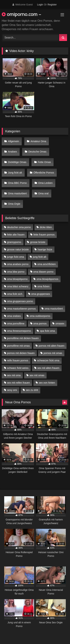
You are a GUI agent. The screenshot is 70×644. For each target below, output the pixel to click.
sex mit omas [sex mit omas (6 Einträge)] (37, 375)
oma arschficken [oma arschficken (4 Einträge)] (47, 264)
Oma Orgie (14, 204)
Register (52, 5)
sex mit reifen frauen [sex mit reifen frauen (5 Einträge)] (18, 383)
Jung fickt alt (15, 173)
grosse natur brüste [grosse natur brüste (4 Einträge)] (18, 249)
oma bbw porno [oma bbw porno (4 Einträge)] (16, 272)
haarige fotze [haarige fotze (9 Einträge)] (45, 249)
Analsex (13, 152)
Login (40, 5)
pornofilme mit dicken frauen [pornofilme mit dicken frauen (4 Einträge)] (23, 338)
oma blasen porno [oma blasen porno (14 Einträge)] (43, 272)
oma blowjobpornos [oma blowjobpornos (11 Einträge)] (48, 279)
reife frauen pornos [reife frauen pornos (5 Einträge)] (18, 360)
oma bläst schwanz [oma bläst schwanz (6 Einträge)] (18, 286)
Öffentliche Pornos (44, 173)
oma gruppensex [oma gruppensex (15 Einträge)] (41, 294)
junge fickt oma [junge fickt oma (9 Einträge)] (15, 257)
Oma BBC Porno (17, 183)
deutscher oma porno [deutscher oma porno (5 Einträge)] (19, 227)
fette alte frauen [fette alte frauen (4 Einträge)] (16, 235)
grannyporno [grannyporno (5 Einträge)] (14, 242)
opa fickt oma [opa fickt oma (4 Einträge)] (47, 331)
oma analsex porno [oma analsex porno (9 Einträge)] (18, 264)
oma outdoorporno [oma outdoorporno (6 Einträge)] (40, 316)
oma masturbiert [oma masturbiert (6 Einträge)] (54, 309)
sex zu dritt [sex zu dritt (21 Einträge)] (32, 390)
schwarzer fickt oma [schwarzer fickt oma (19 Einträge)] (48, 360)
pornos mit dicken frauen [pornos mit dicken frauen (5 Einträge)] (21, 353)
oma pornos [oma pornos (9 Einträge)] (40, 323)
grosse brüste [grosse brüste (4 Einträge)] (38, 242)
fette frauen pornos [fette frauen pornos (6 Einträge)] (44, 235)
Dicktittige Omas (17, 162)
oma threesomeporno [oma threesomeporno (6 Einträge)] (19, 331)
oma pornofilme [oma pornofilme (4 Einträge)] (16, 323)
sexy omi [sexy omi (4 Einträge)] (12, 390)
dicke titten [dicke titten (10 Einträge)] (46, 227)
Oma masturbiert (17, 193)
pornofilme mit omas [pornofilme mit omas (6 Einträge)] (18, 346)
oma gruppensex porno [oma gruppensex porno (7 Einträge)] (20, 301)
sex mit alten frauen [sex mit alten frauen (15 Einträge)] (48, 368)
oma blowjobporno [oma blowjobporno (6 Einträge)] (17, 279)
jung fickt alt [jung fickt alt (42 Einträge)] (40, 257)
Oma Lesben (45, 183)
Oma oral (43, 193)
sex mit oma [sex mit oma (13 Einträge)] (14, 375)
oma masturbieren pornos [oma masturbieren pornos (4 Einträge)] (21, 309)
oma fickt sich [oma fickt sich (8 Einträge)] (15, 294)
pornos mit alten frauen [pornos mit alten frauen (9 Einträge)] (52, 346)
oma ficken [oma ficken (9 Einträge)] (43, 286)
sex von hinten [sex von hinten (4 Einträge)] (47, 383)
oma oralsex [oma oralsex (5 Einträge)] (14, 316)
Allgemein (14, 141)
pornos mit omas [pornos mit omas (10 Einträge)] (53, 353)
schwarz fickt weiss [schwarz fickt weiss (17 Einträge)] (18, 368)
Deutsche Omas (37, 152)
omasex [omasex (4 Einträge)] (60, 323)
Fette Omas (44, 162)
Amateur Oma (38, 141)
